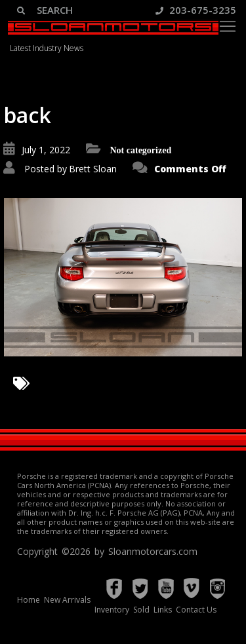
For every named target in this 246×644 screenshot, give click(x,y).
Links (163, 610)
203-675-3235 (196, 10)
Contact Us (196, 610)
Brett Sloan (93, 169)
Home (29, 600)
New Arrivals (67, 600)
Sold (141, 610)
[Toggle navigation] (228, 26)
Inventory (112, 610)
